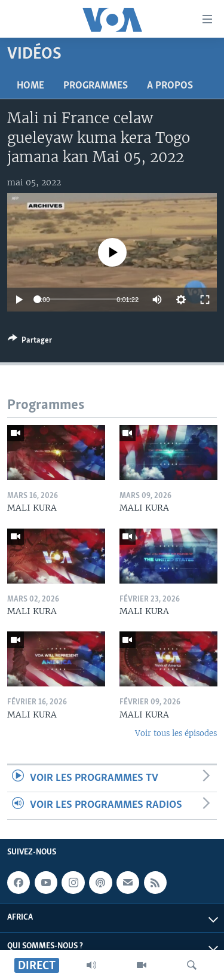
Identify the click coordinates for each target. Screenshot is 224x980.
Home (30, 86)
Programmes (96, 86)
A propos (170, 86)
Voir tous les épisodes (176, 733)
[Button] (30, 342)
